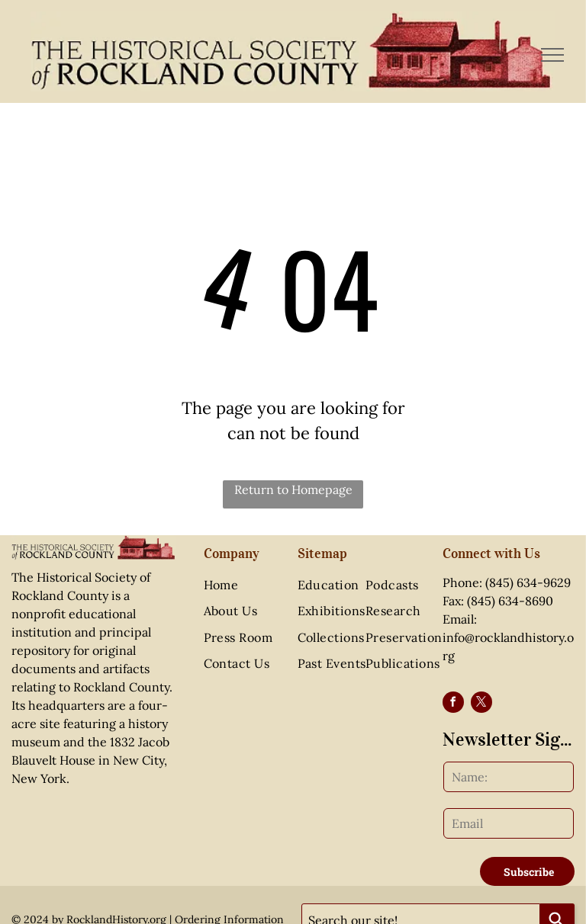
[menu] (552, 55)
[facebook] (453, 704)
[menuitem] (253, 585)
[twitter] (481, 704)
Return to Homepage (293, 489)
